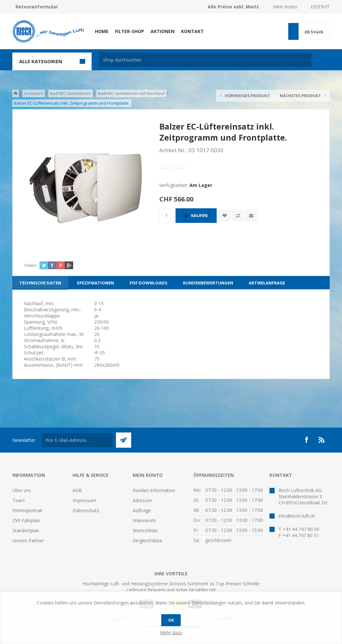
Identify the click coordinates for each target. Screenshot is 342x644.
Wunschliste (145, 530)
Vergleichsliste (148, 540)
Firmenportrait (27, 510)
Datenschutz (86, 510)
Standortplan (26, 530)
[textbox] (205, 60)
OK (171, 620)
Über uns (22, 490)
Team (18, 500)
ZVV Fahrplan (26, 520)
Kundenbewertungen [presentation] (208, 283)
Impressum (84, 500)
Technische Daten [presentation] (40, 283)
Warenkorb (144, 520)
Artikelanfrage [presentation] (267, 283)
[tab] (40, 283)
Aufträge (142, 510)
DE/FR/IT (320, 7)
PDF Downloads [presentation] (148, 283)
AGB (77, 490)
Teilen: (30, 265)
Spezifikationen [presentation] (95, 283)
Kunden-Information (154, 490)
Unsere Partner (28, 540)
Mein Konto (285, 7)
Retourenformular (37, 7)
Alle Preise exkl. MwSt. (234, 7)
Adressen (142, 500)
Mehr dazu (171, 632)
